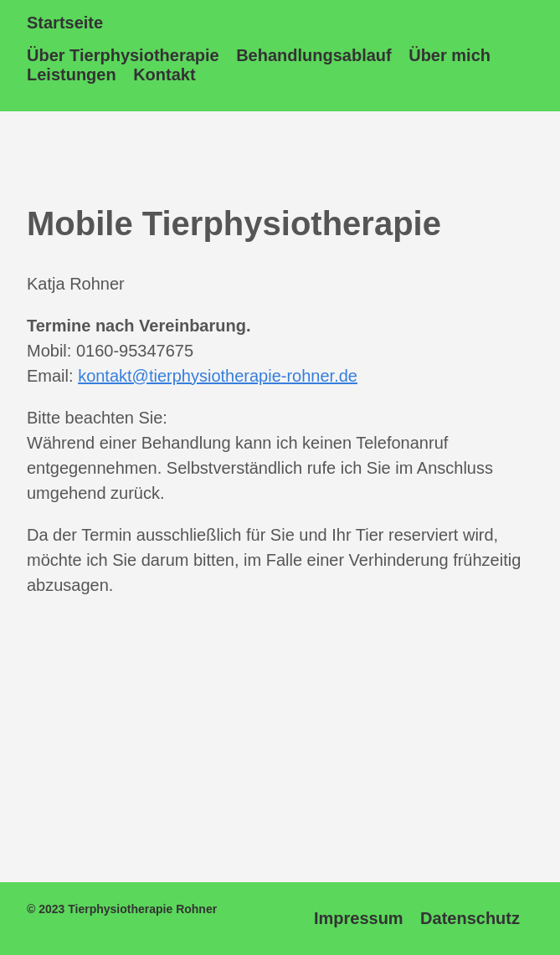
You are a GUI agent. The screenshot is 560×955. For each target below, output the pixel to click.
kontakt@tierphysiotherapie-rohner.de (218, 376)
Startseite (65, 23)
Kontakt (164, 74)
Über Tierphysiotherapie (123, 55)
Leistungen (72, 74)
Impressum (359, 918)
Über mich (450, 55)
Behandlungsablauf (314, 55)
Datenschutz (470, 918)
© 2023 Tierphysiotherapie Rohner (122, 909)
